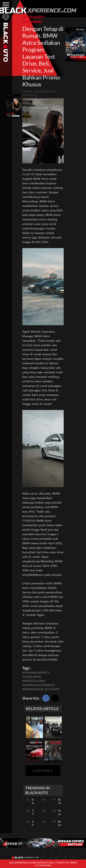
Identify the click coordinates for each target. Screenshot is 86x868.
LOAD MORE (43, 771)
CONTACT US (62, 863)
